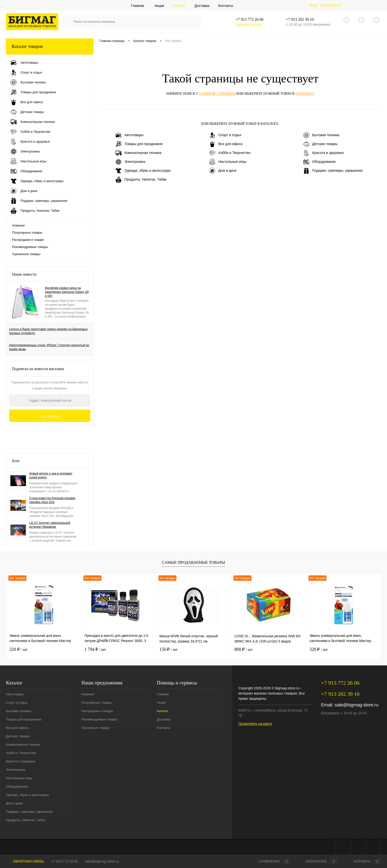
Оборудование (319, 162)
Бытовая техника (321, 135)
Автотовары (129, 135)
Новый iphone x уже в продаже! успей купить (51, 475)
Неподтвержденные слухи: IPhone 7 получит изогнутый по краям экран (49, 347)
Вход (313, 5)
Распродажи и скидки (28, 240)
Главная (138, 6)
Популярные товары (27, 233)
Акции (159, 6)
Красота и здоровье (324, 153)
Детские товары (320, 144)
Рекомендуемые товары (30, 247)
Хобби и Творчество (230, 153)
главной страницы (217, 94)
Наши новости (24, 274)
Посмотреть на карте (255, 724)
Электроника (130, 162)
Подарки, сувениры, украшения (333, 171)
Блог (16, 461)
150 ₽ (169, 649)
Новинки (18, 225)
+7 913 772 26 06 (64, 861)
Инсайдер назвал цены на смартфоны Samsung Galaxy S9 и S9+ (67, 292)
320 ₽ (19, 649)
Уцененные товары (26, 254)
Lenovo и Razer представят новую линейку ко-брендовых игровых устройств (48, 331)
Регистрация (331, 5)
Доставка (202, 6)
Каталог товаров (50, 47)
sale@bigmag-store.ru (357, 705)
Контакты (226, 6)
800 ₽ (244, 649)
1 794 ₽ (95, 649)
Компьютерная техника (138, 153)
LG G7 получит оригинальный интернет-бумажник (50, 525)
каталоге (304, 94)
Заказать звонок (248, 24)
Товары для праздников (139, 144)
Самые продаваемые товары (193, 562)
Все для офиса (226, 144)
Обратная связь (25, 861)
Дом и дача (223, 171)
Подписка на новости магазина (38, 369)
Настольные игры (228, 162)
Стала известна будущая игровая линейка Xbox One (52, 500)
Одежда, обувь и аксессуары (143, 171)
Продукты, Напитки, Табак (141, 180)
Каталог (179, 6)
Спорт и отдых (225, 135)
